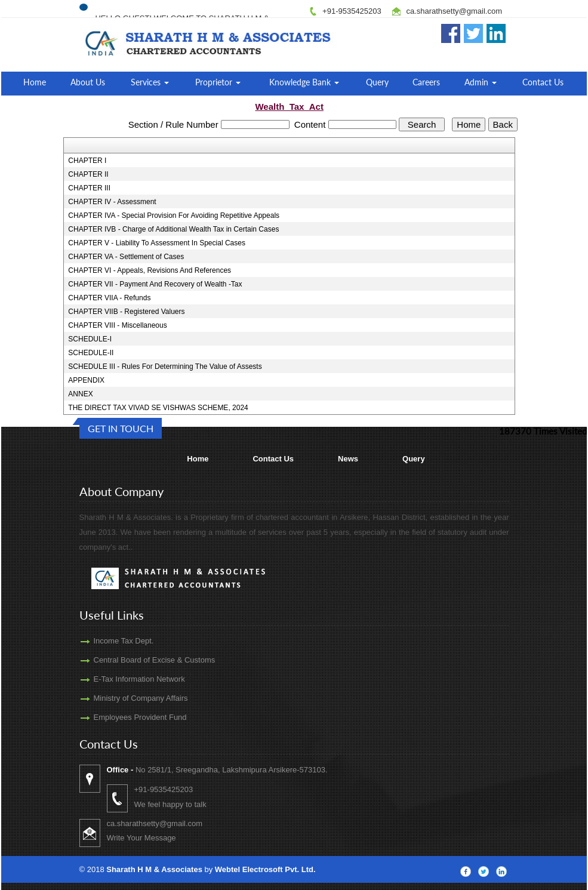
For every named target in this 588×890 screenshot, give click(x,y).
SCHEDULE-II (91, 353)
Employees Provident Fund (126, 717)
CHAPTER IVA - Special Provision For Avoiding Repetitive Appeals (174, 215)
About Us (88, 82)
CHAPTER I (87, 161)
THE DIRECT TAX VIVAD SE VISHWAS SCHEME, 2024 (158, 408)
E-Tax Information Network (125, 679)
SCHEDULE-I (90, 339)
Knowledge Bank (304, 82)
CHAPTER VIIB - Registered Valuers (126, 312)
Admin (481, 82)
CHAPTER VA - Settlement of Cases (126, 257)
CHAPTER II (88, 174)
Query (377, 82)
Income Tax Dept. (110, 641)
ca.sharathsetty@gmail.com (454, 11)
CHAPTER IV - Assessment (112, 202)
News (348, 459)
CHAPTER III (89, 188)
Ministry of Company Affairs (127, 698)
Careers (426, 82)
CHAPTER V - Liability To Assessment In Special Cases (157, 243)
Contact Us (543, 82)
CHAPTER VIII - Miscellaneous (117, 325)
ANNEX (80, 394)
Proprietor (218, 82)
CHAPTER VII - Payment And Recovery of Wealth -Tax (155, 284)
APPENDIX (86, 380)
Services (150, 82)
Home (35, 82)
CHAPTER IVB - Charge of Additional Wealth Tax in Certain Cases (173, 229)
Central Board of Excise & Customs (140, 660)
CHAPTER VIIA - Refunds (109, 298)
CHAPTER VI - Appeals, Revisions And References (150, 270)
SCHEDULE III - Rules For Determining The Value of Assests (165, 367)
